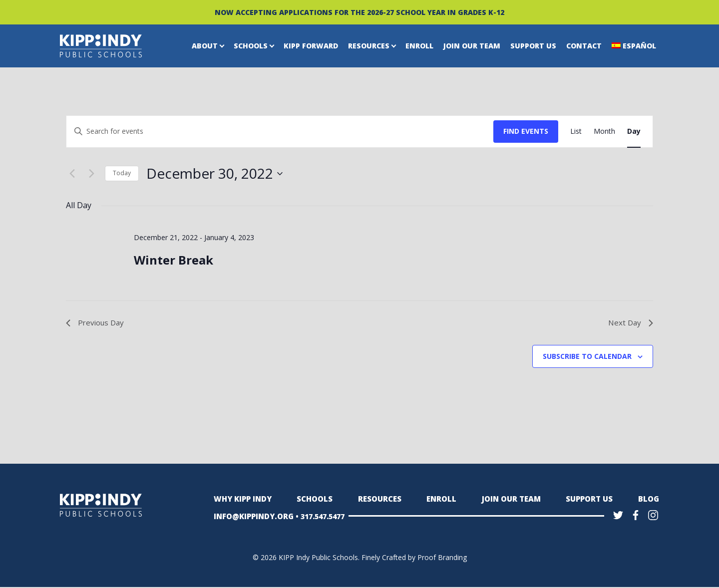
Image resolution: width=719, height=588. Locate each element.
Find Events (526, 131)
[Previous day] (72, 174)
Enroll (419, 46)
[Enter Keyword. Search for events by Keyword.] (280, 132)
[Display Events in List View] (576, 132)
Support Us (533, 46)
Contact (584, 46)
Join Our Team (472, 46)
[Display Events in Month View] (604, 132)
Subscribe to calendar (587, 357)
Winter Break (174, 260)
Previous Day (97, 323)
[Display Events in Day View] (634, 132)
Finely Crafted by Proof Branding (414, 558)
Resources (369, 46)
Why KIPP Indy (242, 500)
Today (122, 173)
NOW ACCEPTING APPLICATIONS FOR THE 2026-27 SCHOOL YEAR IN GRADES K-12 (359, 12)
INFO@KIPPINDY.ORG (252, 517)
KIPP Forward (311, 46)
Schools (251, 46)
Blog (649, 500)
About (205, 46)
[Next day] (91, 174)
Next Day (630, 323)
